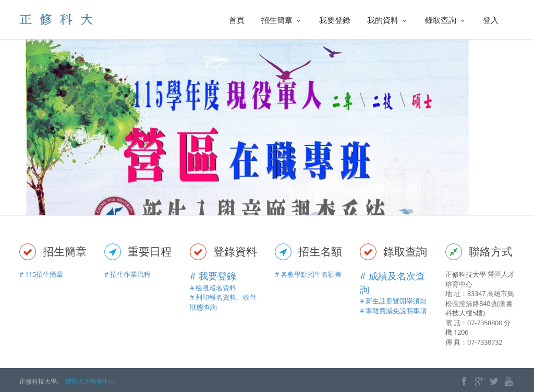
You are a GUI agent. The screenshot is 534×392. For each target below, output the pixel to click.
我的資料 (388, 20)
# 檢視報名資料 (213, 288)
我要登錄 (335, 20)
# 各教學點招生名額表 (308, 274)
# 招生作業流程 (128, 274)
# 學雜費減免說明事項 (393, 311)
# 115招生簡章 (41, 274)
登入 (491, 20)
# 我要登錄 (213, 276)
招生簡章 (282, 20)
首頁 (237, 20)
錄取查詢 (446, 20)
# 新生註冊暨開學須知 (393, 301)
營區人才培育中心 (90, 381)
